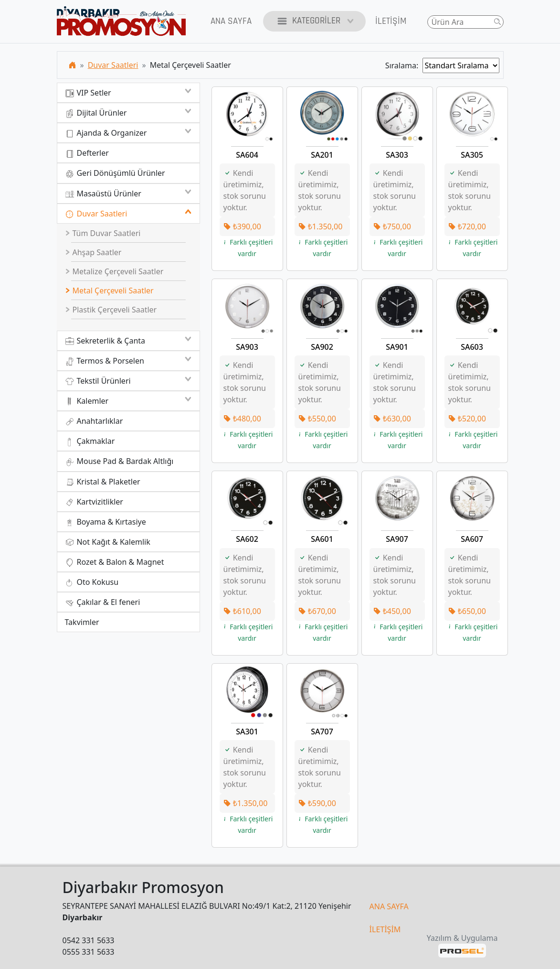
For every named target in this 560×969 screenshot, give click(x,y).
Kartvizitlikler (94, 502)
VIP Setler (128, 93)
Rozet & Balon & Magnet (115, 562)
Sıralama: (404, 65)
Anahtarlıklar (94, 421)
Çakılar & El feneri (103, 602)
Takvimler (82, 622)
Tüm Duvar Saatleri (103, 233)
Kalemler (128, 401)
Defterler (87, 153)
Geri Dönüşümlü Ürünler (115, 173)
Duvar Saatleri (113, 65)
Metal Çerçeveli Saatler (109, 291)
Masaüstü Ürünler (128, 194)
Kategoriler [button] (314, 21)
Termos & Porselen (128, 361)
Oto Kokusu (92, 582)
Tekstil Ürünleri (128, 381)
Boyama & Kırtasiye (106, 522)
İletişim (391, 21)
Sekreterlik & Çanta (128, 341)
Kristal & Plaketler (103, 482)
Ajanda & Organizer (128, 133)
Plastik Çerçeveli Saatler (111, 310)
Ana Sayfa (231, 21)
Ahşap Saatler (93, 252)
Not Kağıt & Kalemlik (108, 542)
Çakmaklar (90, 441)
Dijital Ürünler (128, 113)
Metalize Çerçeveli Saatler (114, 271)
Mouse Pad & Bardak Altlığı (119, 461)
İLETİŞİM (385, 929)
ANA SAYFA (389, 906)
